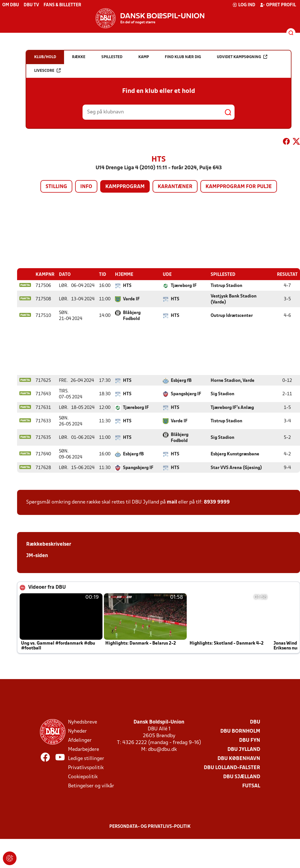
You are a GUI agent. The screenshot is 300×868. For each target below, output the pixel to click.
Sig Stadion (222, 394)
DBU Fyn (250, 740)
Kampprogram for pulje (239, 187)
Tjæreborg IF (184, 286)
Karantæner (175, 187)
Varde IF (131, 299)
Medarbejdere (84, 749)
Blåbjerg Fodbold (132, 316)
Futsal (251, 786)
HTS (127, 286)
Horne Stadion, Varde (233, 380)
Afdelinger (80, 740)
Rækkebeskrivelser (49, 544)
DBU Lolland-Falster (232, 768)
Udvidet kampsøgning (242, 57)
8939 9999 (217, 502)
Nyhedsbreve (83, 722)
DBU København (239, 758)
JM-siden (37, 556)
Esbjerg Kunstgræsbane (235, 454)
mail (172, 502)
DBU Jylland (244, 749)
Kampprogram (125, 187)
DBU (255, 722)
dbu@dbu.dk (162, 749)
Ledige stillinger (86, 758)
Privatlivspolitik (86, 768)
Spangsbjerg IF (186, 394)
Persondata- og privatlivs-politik (150, 826)
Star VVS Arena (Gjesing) (236, 468)
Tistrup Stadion (226, 286)
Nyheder (77, 731)
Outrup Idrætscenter (232, 315)
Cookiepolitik (83, 777)
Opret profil (278, 5)
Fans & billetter (62, 5)
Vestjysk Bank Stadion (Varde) (234, 299)
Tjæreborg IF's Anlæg (232, 407)
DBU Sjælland (242, 777)
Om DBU (11, 5)
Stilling (56, 187)
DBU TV (31, 5)
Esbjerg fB (181, 380)
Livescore (47, 71)
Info (86, 187)
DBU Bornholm (240, 731)
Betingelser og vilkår (91, 786)
